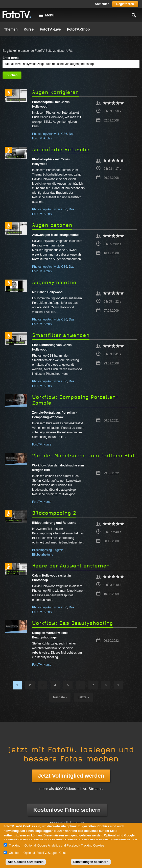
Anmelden (102, 4)
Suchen (12, 75)
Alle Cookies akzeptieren (26, 862)
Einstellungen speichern (91, 862)
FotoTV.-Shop (78, 29)
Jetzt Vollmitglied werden (71, 776)
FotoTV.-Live (50, 29)
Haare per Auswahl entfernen (71, 566)
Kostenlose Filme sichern (67, 810)
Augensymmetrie (54, 282)
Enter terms (11, 58)
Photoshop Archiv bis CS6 (50, 134)
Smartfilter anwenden (61, 335)
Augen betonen (52, 225)
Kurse (29, 29)
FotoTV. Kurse (42, 444)
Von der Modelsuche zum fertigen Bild (83, 456)
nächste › (60, 697)
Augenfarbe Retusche (61, 150)
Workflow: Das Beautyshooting (73, 623)
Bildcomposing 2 (54, 513)
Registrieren (125, 4)
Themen (11, 29)
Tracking (15, 846)
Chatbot (14, 853)
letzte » (83, 697)
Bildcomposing (42, 550)
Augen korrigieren (55, 92)
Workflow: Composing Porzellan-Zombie (75, 400)
